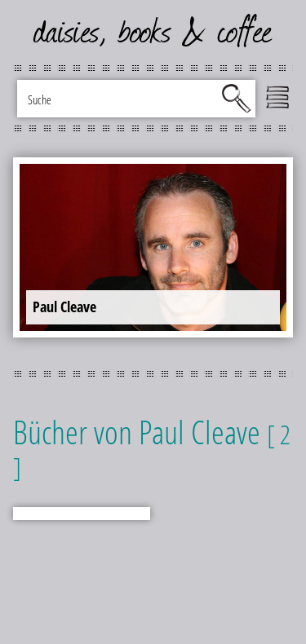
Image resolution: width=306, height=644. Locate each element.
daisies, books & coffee (153, 33)
